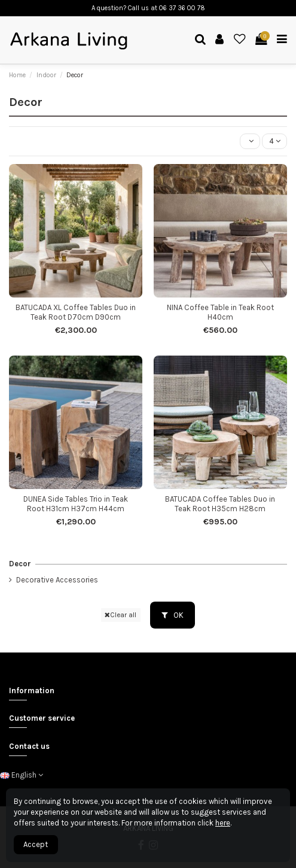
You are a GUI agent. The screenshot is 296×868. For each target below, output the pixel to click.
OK (173, 615)
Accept (36, 844)
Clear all (120, 615)
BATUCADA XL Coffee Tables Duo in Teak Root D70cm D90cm (76, 312)
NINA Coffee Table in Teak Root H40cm (220, 312)
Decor (20, 564)
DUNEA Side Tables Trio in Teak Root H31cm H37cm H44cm (76, 504)
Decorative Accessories (57, 580)
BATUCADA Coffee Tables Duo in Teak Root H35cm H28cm (220, 504)
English (22, 775)
